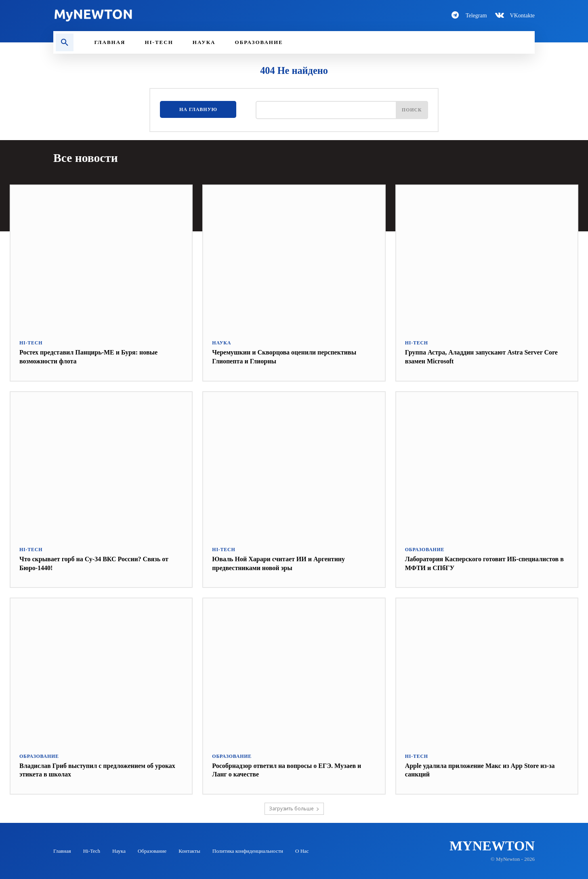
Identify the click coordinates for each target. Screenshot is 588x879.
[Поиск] (410, 112)
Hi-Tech (30, 343)
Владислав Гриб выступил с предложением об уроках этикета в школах (95, 769)
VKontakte (522, 16)
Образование (423, 549)
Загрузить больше (294, 808)
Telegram (476, 16)
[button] (65, 42)
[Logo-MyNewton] (169, 15)
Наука (221, 343)
